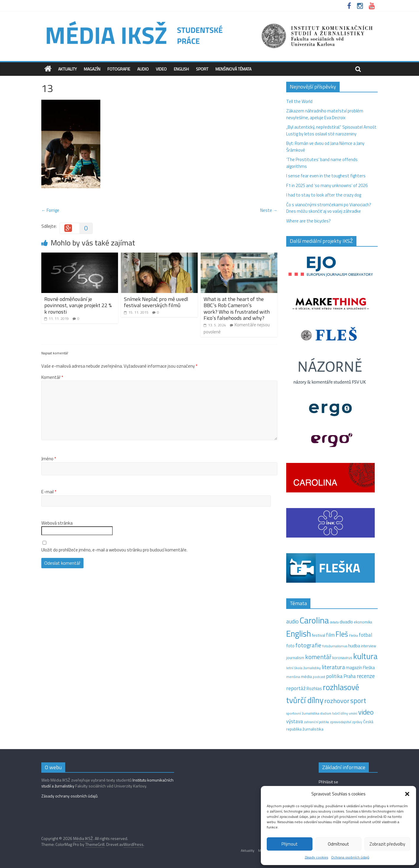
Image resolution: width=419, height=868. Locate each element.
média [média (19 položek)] (306, 677)
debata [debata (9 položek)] (334, 622)
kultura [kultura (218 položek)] (365, 656)
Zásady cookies (316, 857)
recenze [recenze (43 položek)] (366, 676)
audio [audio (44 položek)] (292, 621)
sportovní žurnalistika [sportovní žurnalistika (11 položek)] (303, 713)
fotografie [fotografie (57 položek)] (308, 645)
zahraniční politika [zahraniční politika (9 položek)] (316, 722)
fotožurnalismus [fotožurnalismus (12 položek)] (335, 646)
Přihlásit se (328, 782)
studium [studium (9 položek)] (326, 713)
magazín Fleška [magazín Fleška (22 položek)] (360, 668)
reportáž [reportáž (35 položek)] (296, 688)
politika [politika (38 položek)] (334, 676)
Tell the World (299, 101)
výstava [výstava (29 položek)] (295, 721)
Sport (202, 69)
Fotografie (119, 69)
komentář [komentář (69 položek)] (318, 657)
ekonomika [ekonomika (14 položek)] (363, 622)
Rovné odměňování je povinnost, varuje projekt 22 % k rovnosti (78, 305)
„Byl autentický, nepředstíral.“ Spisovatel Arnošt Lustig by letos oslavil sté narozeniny (331, 130)
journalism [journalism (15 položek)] (295, 658)
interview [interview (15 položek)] (369, 646)
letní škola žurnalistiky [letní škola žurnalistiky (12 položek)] (303, 668)
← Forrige (50, 210)
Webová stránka (57, 523)
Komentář (52, 377)
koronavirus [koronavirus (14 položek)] (342, 658)
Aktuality (67, 69)
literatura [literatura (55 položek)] (333, 667)
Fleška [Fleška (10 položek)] (353, 635)
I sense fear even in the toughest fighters (326, 176)
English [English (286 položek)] (299, 634)
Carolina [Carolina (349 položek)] (314, 620)
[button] (407, 794)
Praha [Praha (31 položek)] (350, 676)
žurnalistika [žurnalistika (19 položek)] (313, 729)
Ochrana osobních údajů (350, 857)
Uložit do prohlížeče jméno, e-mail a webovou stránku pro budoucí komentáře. (114, 550)
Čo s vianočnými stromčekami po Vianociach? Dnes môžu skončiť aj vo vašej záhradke (329, 208)
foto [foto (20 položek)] (290, 646)
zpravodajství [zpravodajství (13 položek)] (341, 722)
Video (161, 69)
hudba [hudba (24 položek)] (354, 646)
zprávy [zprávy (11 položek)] (357, 722)
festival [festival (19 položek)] (319, 635)
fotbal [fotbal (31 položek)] (365, 635)
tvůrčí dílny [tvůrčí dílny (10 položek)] (340, 713)
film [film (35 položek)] (330, 635)
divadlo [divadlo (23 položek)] (346, 622)
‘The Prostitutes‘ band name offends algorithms (322, 163)
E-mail (49, 492)
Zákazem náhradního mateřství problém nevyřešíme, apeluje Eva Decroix (325, 114)
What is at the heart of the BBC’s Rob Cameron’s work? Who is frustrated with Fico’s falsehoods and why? (237, 309)
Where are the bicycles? (308, 221)
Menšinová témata (233, 69)
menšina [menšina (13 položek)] (293, 677)
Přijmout (290, 844)
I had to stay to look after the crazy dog (324, 195)
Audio (143, 69)
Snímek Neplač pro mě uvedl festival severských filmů (156, 302)
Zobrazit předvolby (387, 844)
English (181, 69)
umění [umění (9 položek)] (353, 713)
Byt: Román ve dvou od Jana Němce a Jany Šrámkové (325, 147)
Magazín (92, 69)
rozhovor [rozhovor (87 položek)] (337, 701)
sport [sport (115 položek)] (358, 700)
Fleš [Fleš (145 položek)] (342, 634)
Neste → (269, 210)
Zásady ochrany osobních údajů (69, 796)
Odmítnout (338, 844)
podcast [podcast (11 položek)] (319, 677)
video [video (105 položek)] (366, 712)
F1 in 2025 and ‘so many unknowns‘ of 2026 (327, 185)
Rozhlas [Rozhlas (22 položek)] (314, 688)
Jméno (49, 459)
